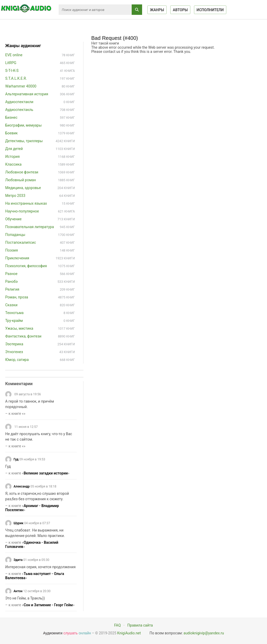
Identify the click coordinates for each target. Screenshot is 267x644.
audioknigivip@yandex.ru (204, 633)
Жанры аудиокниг (23, 46)
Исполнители (210, 10)
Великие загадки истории (46, 473)
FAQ (117, 625)
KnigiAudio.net (129, 633)
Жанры (157, 10)
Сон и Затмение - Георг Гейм (48, 605)
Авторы (180, 10)
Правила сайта (140, 625)
